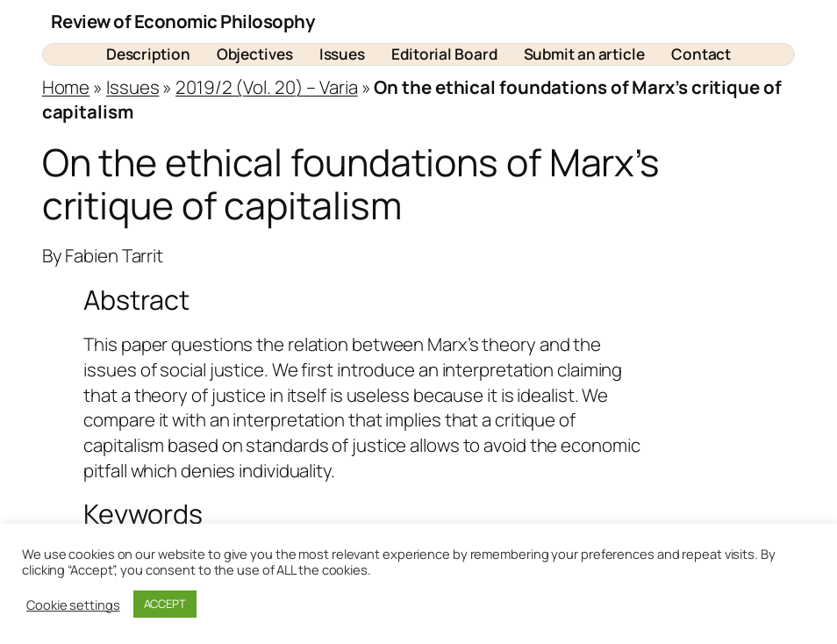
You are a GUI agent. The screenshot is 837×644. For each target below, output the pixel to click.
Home (66, 87)
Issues (132, 87)
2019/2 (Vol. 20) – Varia (267, 87)
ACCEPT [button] (165, 604)
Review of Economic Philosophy (183, 21)
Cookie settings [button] (73, 605)
